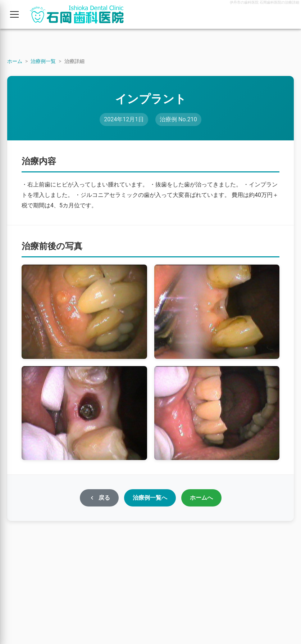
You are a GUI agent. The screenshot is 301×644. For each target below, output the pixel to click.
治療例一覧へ (150, 498)
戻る (99, 498)
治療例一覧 (43, 61)
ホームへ (201, 498)
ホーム (15, 61)
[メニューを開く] (14, 14)
